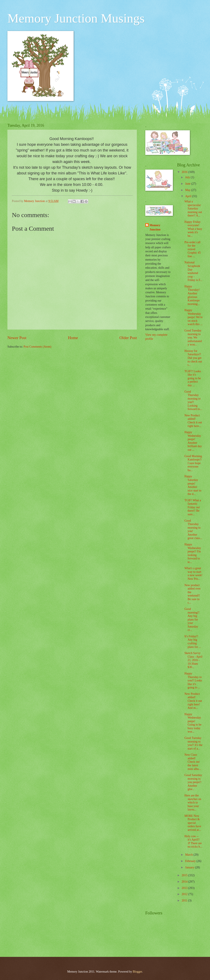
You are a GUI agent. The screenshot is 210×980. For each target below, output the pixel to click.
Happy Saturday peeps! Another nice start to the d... (193, 485)
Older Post (128, 338)
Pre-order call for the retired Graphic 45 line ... (192, 249)
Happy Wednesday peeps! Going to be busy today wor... (193, 723)
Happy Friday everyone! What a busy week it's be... (193, 229)
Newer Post (17, 338)
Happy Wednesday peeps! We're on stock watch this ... (193, 317)
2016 (185, 172)
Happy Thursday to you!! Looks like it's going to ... (193, 680)
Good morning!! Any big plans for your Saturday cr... (192, 619)
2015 (185, 875)
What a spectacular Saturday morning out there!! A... (193, 208)
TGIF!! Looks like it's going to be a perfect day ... (193, 378)
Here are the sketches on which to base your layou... (193, 802)
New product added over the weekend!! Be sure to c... (192, 594)
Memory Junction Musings (76, 18)
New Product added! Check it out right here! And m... (193, 701)
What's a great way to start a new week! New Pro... (193, 574)
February (191, 861)
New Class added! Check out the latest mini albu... (193, 762)
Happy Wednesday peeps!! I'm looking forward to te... (193, 553)
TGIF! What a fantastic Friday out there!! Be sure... (193, 507)
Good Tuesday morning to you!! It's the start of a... (193, 743)
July (188, 177)
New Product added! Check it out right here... (193, 421)
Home (73, 338)
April (189, 196)
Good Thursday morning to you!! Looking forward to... (193, 400)
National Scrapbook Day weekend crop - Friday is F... (193, 271)
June (188, 184)
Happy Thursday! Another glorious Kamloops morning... (192, 295)
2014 (185, 882)
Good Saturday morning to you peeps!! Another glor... (193, 782)
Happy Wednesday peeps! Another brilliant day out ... (193, 441)
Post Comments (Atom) (37, 347)
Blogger (137, 972)
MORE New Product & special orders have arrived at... (193, 823)
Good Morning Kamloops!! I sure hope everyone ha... (193, 463)
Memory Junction (155, 227)
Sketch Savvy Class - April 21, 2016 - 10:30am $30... (193, 660)
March (189, 855)
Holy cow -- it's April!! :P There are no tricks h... (193, 842)
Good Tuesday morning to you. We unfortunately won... (193, 338)
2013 (185, 888)
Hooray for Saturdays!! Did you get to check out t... (193, 358)
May (188, 190)
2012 (185, 894)
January (190, 867)
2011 (185, 901)
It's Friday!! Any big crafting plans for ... (192, 642)
